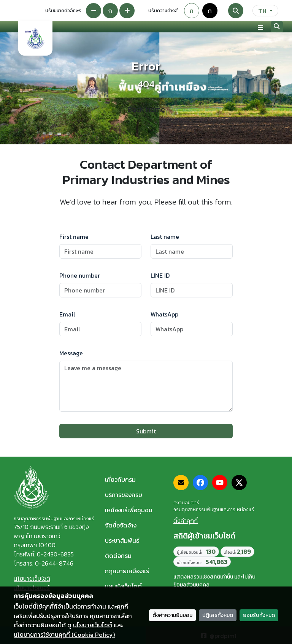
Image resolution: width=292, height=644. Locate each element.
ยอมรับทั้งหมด (259, 615)
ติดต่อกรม (118, 556)
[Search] (236, 11)
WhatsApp (164, 314)
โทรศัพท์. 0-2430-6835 (44, 554)
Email (67, 314)
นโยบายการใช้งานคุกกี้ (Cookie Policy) (64, 634)
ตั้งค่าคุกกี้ (186, 521)
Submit (146, 431)
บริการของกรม (124, 495)
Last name (165, 237)
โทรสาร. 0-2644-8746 (44, 563)
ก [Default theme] (192, 11)
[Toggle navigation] (260, 27)
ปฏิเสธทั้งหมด (218, 615)
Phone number (80, 275)
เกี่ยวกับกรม (120, 479)
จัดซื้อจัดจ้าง (121, 525)
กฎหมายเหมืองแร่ (127, 571)
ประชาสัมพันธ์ (122, 540)
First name (74, 237)
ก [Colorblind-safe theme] (210, 11)
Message (71, 353)
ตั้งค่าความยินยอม (172, 615)
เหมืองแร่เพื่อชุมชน (129, 510)
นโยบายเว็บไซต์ (32, 578)
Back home (146, 109)
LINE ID (160, 275)
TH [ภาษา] (262, 11)
